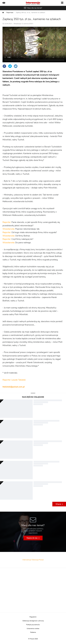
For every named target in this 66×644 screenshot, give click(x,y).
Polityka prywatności (33, 625)
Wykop (16, 66)
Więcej (58, 504)
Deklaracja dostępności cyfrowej (33, 621)
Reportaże (10, 13)
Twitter (10, 66)
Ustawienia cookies (33, 629)
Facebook (4, 66)
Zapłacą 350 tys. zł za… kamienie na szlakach (30, 13)
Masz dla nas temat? (35, 8)
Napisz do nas (32, 538)
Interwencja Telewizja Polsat (33, 560)
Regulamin (33, 617)
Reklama (33, 632)
